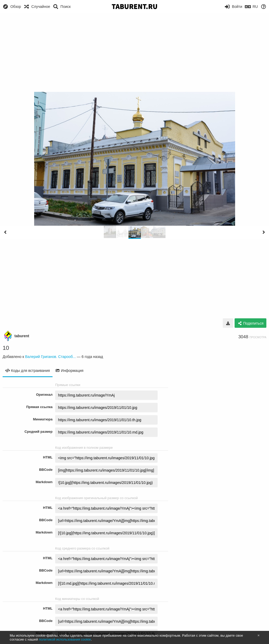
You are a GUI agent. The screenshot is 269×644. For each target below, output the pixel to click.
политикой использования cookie (65, 639)
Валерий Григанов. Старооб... (50, 357)
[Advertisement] (134, 52)
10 (6, 348)
